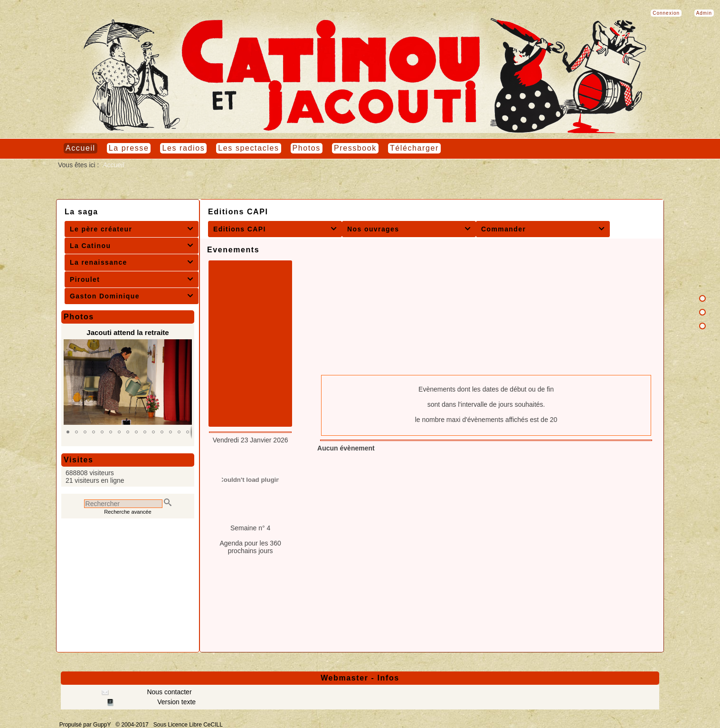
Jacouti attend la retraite (128, 332)
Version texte (175, 702)
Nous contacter (169, 692)
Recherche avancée (128, 512)
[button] (68, 432)
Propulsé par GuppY (86, 725)
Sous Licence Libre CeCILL (189, 725)
